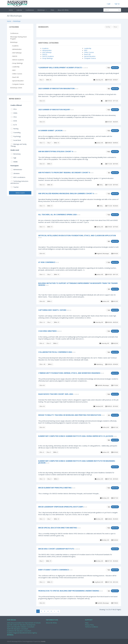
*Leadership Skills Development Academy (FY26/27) (60, 68)
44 (108, 528)
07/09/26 (115, 603)
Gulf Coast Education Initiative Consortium (21, 627)
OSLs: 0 (49, 343)
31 (108, 310)
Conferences (30, 10)
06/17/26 (115, 498)
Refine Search (20, 193)
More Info (115, 68)
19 (108, 352)
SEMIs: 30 (49, 80)
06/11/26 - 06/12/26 (112, 582)
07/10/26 (115, 385)
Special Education (90, 56)
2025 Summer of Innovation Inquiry (54, 110)
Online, (100, 185)
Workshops (42, 10)
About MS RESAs (63, 10)
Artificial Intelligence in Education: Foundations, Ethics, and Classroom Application (77, 236)
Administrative (47, 50)
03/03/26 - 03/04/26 (112, 364)
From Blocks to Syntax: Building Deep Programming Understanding (69, 591)
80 (108, 151)
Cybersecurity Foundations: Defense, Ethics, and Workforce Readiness (69, 373)
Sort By (108, 27)
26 (108, 110)
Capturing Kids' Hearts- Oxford (52, 310)
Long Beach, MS (98, 582)
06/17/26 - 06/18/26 (112, 479)
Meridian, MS (105, 498)
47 (108, 131)
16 (108, 570)
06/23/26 (115, 343)
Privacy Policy (89, 625)
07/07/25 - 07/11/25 (112, 101)
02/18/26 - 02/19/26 (112, 227)
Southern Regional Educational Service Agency (22, 633)
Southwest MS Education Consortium (19, 631)
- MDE (13, 70)
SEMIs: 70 (49, 561)
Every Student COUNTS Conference (54, 570)
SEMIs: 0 (49, 164)
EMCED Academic (48, 56)
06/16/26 (115, 254)
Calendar (19, 10)
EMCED (45, 54)
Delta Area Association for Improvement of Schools (24, 623)
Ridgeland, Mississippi (102, 254)
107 (108, 262)
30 (108, 394)
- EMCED (14, 56)
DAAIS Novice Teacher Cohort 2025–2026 (56, 394)
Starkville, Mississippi (102, 385)
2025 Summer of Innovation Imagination (56, 89)
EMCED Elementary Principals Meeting (55, 488)
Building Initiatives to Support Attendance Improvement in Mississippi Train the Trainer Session (78, 284)
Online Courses (89, 52)
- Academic (14, 46)
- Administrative (16, 49)
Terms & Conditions (91, 627)
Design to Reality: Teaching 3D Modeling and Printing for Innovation (70, 415)
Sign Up (117, 4)
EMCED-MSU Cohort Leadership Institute (56, 549)
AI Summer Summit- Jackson (50, 131)
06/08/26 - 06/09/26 (112, 143)
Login (109, 4)
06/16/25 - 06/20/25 (112, 122)
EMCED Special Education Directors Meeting (58, 528)
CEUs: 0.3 (42, 164)
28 (108, 68)
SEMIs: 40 (50, 185)
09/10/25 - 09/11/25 (112, 274)
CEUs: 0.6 (42, 254)
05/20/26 (115, 540)
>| (58, 611)
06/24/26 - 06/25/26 (112, 322)
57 (108, 194)
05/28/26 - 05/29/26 (112, 519)
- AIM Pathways (16, 53)
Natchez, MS (99, 227)
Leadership (88, 48)
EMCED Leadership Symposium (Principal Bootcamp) (61, 507)
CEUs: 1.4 (42, 322)
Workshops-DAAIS (16, 88)
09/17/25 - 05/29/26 (112, 561)
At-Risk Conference (47, 262)
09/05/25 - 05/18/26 (112, 406)
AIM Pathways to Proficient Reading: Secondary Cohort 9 (64, 173)
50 (108, 488)
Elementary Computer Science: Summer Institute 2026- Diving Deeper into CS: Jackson (76, 436)
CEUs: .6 (42, 343)
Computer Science (90, 58)
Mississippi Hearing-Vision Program (18, 38)
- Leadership (15, 67)
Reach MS (87, 54)
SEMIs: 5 (49, 301)
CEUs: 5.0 (42, 101)
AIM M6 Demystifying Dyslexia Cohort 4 (56, 151)
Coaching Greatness (47, 331)
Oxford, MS (105, 427)
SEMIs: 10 (56, 143)
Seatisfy (43, 641)
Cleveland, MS (98, 406)
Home (11, 10)
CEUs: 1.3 (42, 206)
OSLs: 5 (41, 561)
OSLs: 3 (41, 80)
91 (108, 215)
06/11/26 (115, 427)
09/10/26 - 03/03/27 (112, 80)
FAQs (52, 10)
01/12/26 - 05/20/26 (112, 206)
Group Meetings (47, 58)
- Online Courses (16, 74)
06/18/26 (115, 452)
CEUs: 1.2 (42, 143)
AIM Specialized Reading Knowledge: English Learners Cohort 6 (66, 194)
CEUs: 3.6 (42, 406)
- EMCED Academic (17, 60)
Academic (45, 48)
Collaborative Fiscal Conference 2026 (55, 352)
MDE (86, 50)
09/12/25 (115, 301)
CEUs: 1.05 (42, 364)
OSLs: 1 (49, 143)
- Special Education (17, 81)
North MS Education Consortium (18, 629)
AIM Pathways (47, 52)
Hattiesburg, (99, 364)
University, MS (98, 80)
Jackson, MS (99, 143)
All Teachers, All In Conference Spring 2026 (57, 215)
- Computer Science (17, 84)
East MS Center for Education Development (21, 625)
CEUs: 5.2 (42, 185)
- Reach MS (14, 77)
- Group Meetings (16, 63)
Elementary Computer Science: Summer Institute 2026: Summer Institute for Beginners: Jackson (77, 462)
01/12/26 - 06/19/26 (112, 164)
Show (116, 27)
